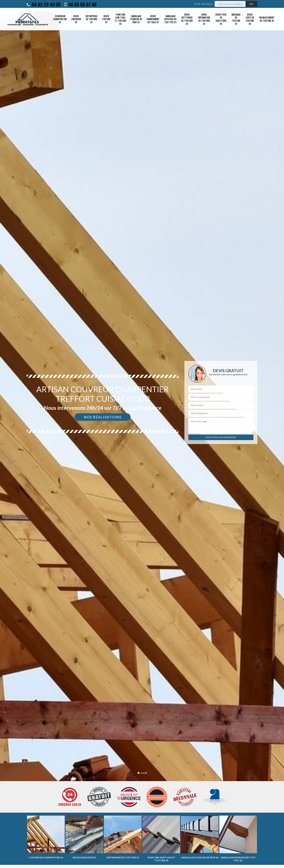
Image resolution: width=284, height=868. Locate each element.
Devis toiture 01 (106, 19)
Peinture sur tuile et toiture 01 (121, 19)
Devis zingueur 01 (76, 19)
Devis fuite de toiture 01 (250, 19)
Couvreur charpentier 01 (60, 19)
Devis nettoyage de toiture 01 (187, 19)
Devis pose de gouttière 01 (221, 19)
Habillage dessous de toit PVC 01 (170, 19)
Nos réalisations (103, 417)
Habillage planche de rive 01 (136, 19)
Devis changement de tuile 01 (153, 19)
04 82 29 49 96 (44, 4)
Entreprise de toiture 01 (92, 19)
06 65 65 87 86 (81, 4)
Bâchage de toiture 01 (236, 19)
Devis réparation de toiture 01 (204, 19)
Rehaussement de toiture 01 (267, 19)
